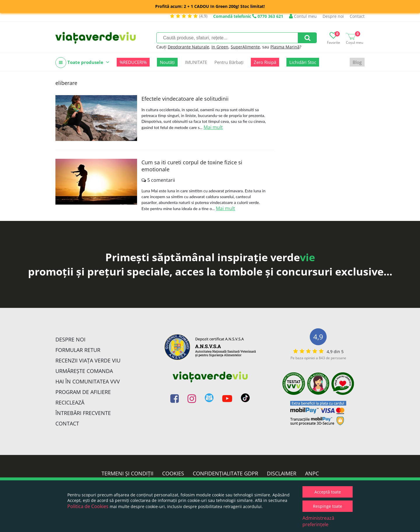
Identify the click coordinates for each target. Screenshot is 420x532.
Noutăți (167, 62)
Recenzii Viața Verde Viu (88, 360)
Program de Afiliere (83, 392)
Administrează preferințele (318, 521)
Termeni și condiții (127, 473)
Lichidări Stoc (303, 62)
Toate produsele (82, 63)
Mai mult (213, 127)
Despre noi (333, 16)
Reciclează (70, 402)
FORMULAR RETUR (78, 350)
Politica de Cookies (88, 506)
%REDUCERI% (133, 62)
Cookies (173, 473)
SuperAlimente (245, 47)
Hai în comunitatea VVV (88, 381)
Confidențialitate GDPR (225, 473)
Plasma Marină (285, 47)
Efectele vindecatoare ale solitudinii (185, 99)
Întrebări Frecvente (83, 413)
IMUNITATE (196, 62)
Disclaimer (282, 473)
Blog (357, 62)
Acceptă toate (328, 492)
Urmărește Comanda (84, 371)
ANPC (312, 473)
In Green (220, 47)
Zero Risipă (265, 62)
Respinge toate (328, 506)
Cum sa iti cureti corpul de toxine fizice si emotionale (192, 166)
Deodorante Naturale (188, 47)
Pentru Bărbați (229, 62)
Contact (357, 16)
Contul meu (303, 16)
